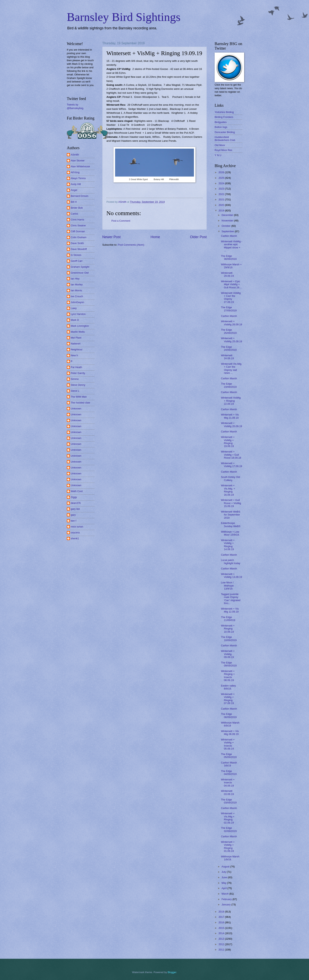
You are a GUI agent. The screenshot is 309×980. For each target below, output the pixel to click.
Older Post (198, 237)
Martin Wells (78, 332)
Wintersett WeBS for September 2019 (231, 515)
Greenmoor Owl (80, 273)
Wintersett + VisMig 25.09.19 (231, 340)
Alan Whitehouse (80, 166)
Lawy (74, 308)
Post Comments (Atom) (131, 245)
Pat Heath (76, 367)
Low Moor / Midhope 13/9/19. (227, 586)
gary (73, 515)
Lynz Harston (78, 314)
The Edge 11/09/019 (228, 619)
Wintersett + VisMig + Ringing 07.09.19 (228, 699)
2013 (222, 939)
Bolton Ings (221, 127)
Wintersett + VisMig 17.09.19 (231, 465)
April (224, 888)
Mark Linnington (80, 326)
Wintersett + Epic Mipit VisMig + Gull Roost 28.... (231, 284)
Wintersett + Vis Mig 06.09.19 (230, 733)
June (225, 877)
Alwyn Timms (78, 178)
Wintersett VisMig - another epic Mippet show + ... (232, 246)
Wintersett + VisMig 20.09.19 (231, 425)
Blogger (172, 972)
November (228, 221)
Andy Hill (76, 184)
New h (74, 355)
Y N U (218, 155)
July (224, 872)
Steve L (75, 391)
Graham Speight (80, 267)
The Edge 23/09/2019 (229, 385)
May (224, 883)
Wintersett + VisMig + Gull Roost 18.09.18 (231, 455)
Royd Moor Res (223, 150)
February (227, 899)
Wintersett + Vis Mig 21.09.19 (230, 416)
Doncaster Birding (225, 132)
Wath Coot (77, 491)
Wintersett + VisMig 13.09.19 (231, 576)
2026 (222, 172)
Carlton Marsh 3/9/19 (229, 764)
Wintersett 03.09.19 (227, 792)
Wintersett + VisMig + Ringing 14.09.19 (228, 545)
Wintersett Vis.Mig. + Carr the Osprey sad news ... (231, 368)
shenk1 (75, 538)
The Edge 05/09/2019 (229, 756)
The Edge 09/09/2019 (229, 664)
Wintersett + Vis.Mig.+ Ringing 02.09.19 (228, 818)
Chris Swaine (78, 225)
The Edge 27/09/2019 (229, 309)
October (226, 226)
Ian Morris (76, 290)
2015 (222, 928)
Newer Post (111, 237)
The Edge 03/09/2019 (229, 801)
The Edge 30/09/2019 (229, 257)
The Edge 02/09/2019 (229, 829)
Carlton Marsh (229, 236)
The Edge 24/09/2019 (229, 348)
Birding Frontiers (224, 117)
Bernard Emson (80, 196)
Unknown (76, 409)
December (228, 215)
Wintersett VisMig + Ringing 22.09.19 (231, 401)
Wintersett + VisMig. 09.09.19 (228, 654)
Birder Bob (77, 208)
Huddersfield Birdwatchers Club (225, 139)
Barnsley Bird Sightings (124, 17)
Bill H (74, 202)
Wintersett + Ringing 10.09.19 (228, 629)
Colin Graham (79, 237)
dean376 (76, 503)
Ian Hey (75, 279)
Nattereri (76, 344)
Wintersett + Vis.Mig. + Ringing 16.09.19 (228, 490)
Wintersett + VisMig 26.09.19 (231, 323)
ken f (74, 521)
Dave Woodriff (79, 249)
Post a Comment (121, 221)
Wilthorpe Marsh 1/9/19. (230, 858)
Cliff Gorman (78, 231)
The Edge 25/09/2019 (229, 331)
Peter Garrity (78, 373)
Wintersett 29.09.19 (227, 274)
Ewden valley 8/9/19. (228, 687)
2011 (222, 950)
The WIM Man (79, 397)
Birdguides (221, 122)
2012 (222, 944)
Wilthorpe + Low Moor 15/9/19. (230, 533)
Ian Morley (77, 285)
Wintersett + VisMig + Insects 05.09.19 (228, 744)
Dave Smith (77, 243)
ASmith (75, 155)
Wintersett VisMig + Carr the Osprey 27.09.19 (231, 298)
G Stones (76, 255)
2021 (222, 199)
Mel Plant (76, 338)
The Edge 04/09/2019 (229, 773)
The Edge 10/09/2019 (229, 639)
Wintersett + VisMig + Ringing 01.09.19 (228, 846)
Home (155, 237)
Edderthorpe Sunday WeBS (231, 525)
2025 (222, 178)
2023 (222, 189)
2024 (222, 183)
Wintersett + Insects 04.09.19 (228, 783)
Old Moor (220, 145)
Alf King (75, 172)
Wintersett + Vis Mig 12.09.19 (230, 610)
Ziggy (74, 497)
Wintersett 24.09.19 (227, 357)
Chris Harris (77, 220)
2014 (222, 933)
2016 (222, 922)
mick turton (77, 527)
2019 (222, 211)
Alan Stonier (78, 161)
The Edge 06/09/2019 (229, 715)
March (225, 894)
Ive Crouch (77, 296)
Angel (74, 190)
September (228, 231)
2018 (222, 912)
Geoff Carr (77, 261)
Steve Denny (78, 385)
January (226, 905)
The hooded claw (80, 403)
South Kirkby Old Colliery (230, 478)
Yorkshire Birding (224, 112)
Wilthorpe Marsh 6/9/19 (230, 724)
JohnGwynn (77, 302)
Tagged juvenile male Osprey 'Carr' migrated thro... (231, 599)
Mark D (75, 320)
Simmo (75, 379)
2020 (222, 205)
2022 (222, 194)
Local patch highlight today (231, 562)
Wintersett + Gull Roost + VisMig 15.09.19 (231, 503)
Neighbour (77, 349)
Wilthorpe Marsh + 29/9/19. (231, 266)
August (226, 867)
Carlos (74, 214)
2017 (222, 917)
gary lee (75, 509)
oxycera (75, 533)
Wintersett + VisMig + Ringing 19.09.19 (228, 442)
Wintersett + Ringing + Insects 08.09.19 (228, 676)
